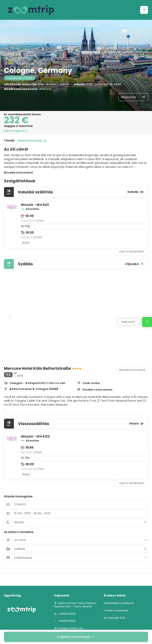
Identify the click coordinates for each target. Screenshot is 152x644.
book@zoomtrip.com (71, 628)
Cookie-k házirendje (116, 611)
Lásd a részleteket (132, 251)
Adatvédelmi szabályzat (119, 603)
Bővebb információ (19, 173)
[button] (144, 10)
